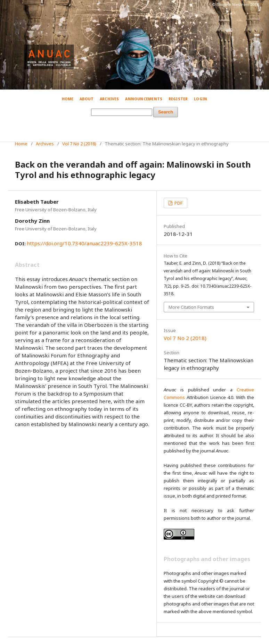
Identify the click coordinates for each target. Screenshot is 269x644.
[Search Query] (122, 112)
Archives (109, 99)
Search (166, 112)
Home (68, 99)
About (87, 99)
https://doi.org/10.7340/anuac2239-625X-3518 (84, 243)
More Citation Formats (191, 307)
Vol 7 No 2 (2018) (79, 144)
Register (178, 99)
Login (201, 99)
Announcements (144, 99)
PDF (178, 203)
